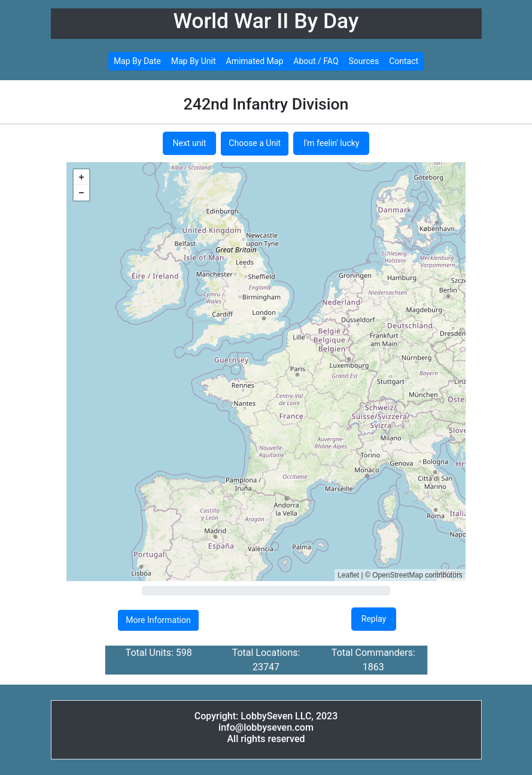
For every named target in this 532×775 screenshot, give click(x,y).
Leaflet (348, 575)
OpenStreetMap (398, 575)
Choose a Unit (255, 143)
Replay (374, 619)
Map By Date (137, 61)
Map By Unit (194, 61)
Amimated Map (255, 61)
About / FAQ (316, 61)
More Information (158, 620)
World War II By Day (266, 21)
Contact (404, 61)
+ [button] (81, 177)
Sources (364, 61)
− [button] (81, 193)
